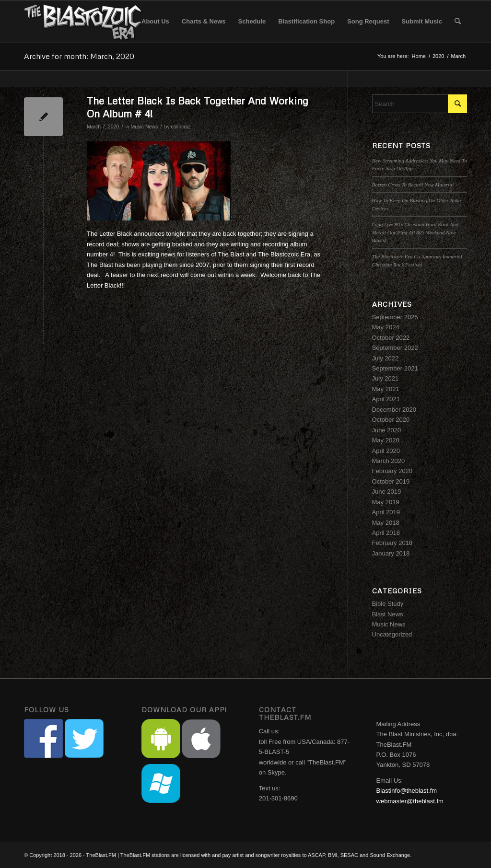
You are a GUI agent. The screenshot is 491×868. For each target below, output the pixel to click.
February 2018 (392, 543)
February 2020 (392, 471)
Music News (145, 127)
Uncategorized (392, 634)
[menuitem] (155, 22)
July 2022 (386, 358)
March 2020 (389, 461)
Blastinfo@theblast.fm (407, 791)
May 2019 (386, 502)
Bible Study (388, 604)
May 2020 (386, 440)
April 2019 (386, 512)
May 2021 (386, 389)
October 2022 (391, 338)
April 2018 (386, 533)
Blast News (388, 614)
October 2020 (391, 420)
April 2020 (386, 451)
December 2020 (394, 410)
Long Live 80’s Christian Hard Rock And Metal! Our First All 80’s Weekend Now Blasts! (415, 232)
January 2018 (391, 553)
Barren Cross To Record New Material (413, 185)
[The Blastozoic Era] (84, 22)
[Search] (458, 22)
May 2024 (386, 327)
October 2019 (391, 481)
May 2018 (386, 523)
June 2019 (387, 492)
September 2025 (395, 317)
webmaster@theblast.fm (410, 801)
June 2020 (387, 430)
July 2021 (386, 378)
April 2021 (386, 399)
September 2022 (395, 348)
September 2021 (395, 368)
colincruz (181, 127)
